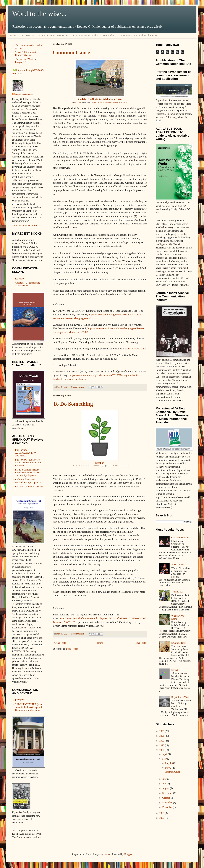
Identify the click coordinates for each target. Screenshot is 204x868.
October (167, 798)
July (165, 784)
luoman (107, 854)
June (165, 779)
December (168, 807)
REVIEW (20, 279)
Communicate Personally (85, 35)
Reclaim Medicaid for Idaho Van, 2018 (100, 99)
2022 (162, 741)
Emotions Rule (178, 643)
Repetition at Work (180, 697)
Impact (175, 670)
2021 (162, 736)
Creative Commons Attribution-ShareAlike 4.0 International (109, 102)
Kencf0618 (78, 102)
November (168, 802)
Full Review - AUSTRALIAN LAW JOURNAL (26, 453)
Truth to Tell (177, 592)
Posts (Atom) (73, 649)
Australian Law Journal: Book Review (139, 35)
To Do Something (73, 404)
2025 (162, 813)
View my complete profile (25, 225)
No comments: (78, 387)
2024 (162, 750)
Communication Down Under (54, 35)
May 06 (169, 763)
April (165, 754)
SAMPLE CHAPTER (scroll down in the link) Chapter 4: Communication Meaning (29, 707)
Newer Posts (60, 643)
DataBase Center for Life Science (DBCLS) (86, 466)
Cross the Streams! (180, 538)
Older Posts (140, 643)
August (166, 788)
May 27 (169, 768)
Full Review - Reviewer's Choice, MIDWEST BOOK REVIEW (28, 463)
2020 (162, 731)
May (165, 759)
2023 (162, 745)
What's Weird (178, 565)
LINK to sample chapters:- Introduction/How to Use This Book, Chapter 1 (28, 473)
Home (13, 35)
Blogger (128, 854)
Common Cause (71, 52)
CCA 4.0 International (122, 466)
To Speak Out (28, 35)
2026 (162, 818)
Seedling (100, 463)
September (168, 793)
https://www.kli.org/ (135, 349)
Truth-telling (109, 35)
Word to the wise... (39, 14)
